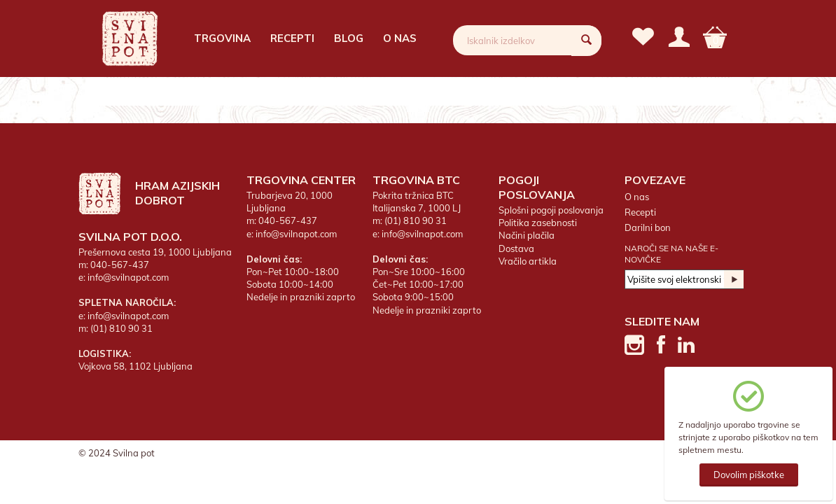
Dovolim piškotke (749, 475)
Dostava (516, 248)
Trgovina (222, 38)
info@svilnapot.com (128, 277)
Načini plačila (527, 235)
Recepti (292, 38)
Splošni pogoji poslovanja (551, 210)
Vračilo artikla (528, 261)
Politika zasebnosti (538, 223)
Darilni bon (648, 227)
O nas (400, 38)
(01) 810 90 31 (121, 328)
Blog (349, 38)
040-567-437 (120, 265)
